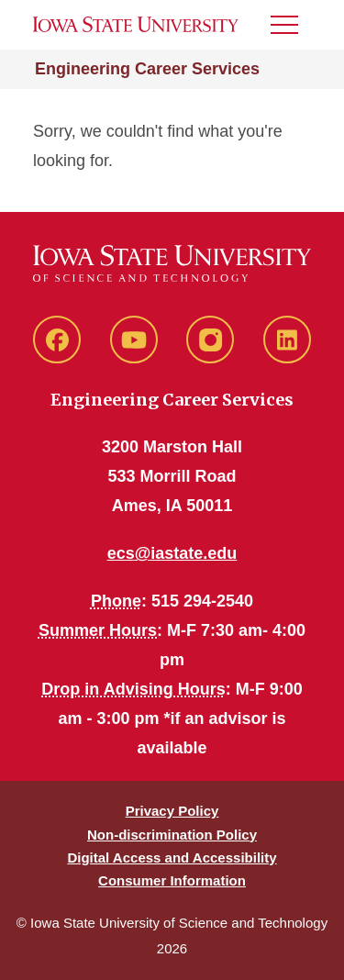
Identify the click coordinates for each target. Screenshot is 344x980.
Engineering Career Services (147, 69)
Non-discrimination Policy (172, 835)
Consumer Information (172, 880)
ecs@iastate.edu (172, 553)
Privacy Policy (172, 811)
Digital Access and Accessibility (172, 857)
